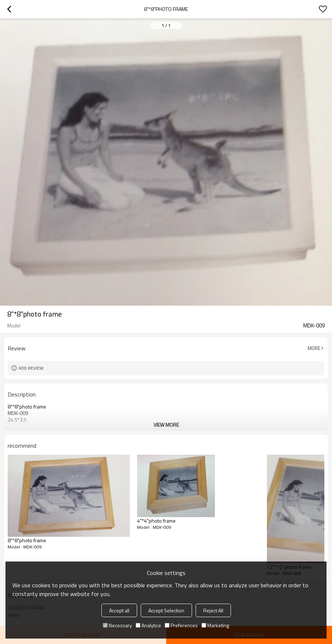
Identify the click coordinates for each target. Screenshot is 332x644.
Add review (31, 368)
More (314, 348)
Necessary (117, 625)
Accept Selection (166, 610)
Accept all (119, 610)
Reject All (213, 610)
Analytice (148, 625)
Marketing (215, 625)
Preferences (181, 625)
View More (166, 425)
